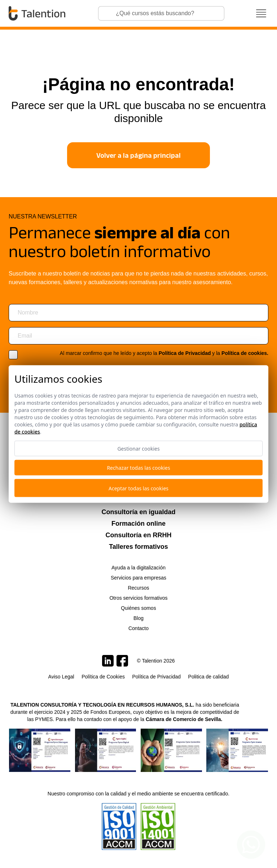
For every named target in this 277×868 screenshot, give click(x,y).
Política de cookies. (245, 353)
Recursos (138, 588)
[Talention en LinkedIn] (108, 661)
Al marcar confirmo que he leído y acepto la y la (164, 353)
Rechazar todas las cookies (138, 468)
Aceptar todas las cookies (138, 488)
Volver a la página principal (138, 155)
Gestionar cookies (138, 449)
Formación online (138, 524)
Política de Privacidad (185, 353)
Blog (138, 618)
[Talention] (38, 13)
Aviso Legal (61, 677)
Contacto (138, 628)
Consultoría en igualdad (138, 512)
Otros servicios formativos (138, 598)
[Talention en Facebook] (122, 661)
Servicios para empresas (138, 578)
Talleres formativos (138, 547)
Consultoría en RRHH (138, 535)
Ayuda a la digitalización (138, 568)
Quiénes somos (138, 608)
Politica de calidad (209, 677)
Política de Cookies (103, 677)
